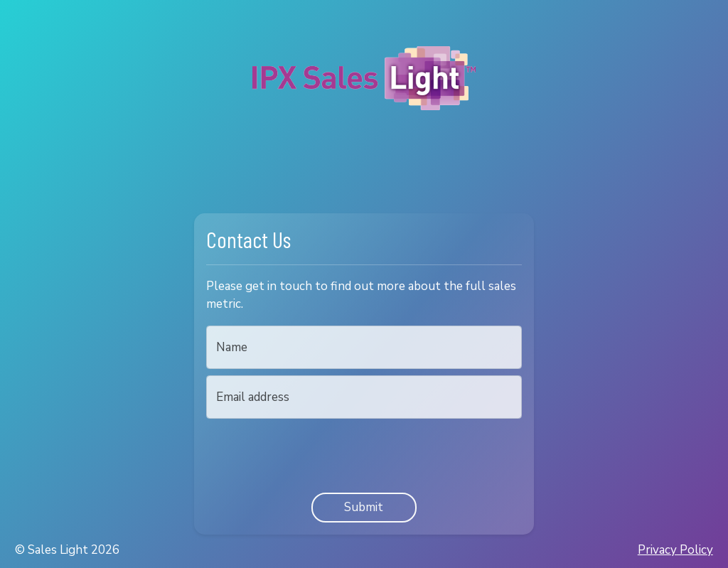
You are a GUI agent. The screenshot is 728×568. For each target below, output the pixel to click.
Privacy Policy (675, 550)
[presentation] (314, 453)
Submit (364, 507)
